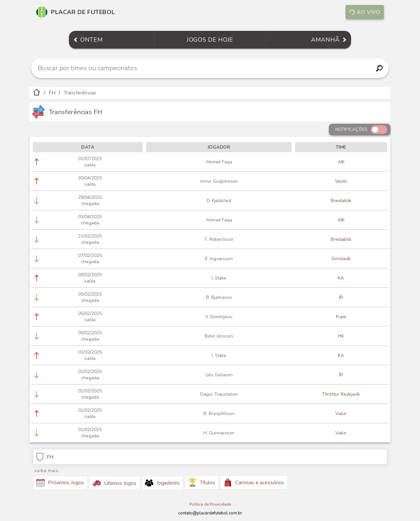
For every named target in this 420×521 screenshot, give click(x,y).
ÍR (341, 297)
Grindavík (341, 259)
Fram (341, 317)
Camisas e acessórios (254, 482)
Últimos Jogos (115, 483)
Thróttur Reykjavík (341, 394)
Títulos (202, 482)
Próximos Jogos (60, 483)
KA (341, 278)
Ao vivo (365, 12)
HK (341, 336)
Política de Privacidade (210, 504)
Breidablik (341, 201)
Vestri (341, 181)
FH (52, 93)
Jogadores (162, 483)
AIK (341, 162)
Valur (341, 414)
